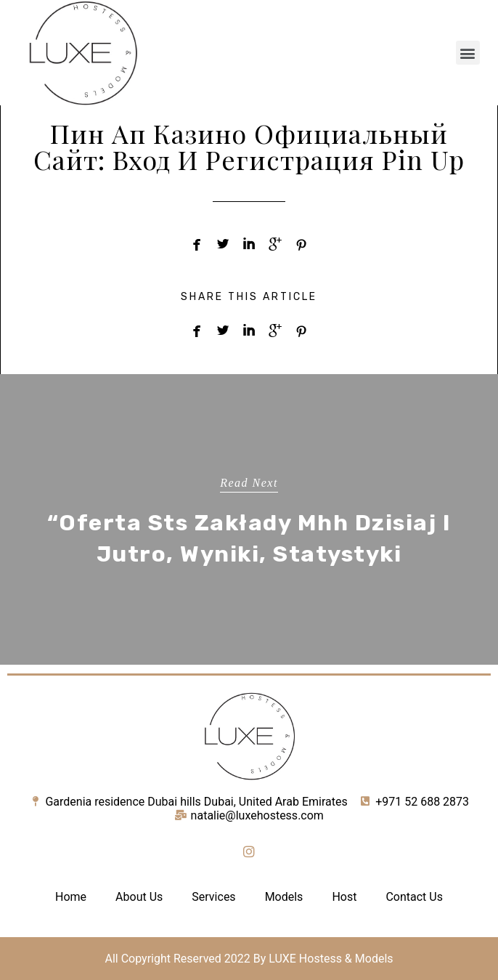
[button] (468, 53)
